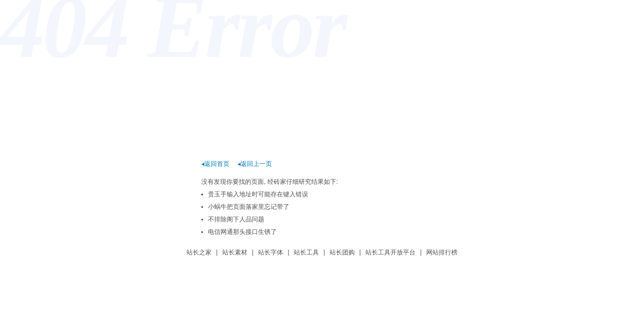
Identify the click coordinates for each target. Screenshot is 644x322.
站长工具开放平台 (390, 252)
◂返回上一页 (255, 164)
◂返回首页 (215, 164)
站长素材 (235, 252)
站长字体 (271, 252)
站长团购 (342, 252)
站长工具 (306, 252)
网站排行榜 (442, 252)
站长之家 (199, 252)
